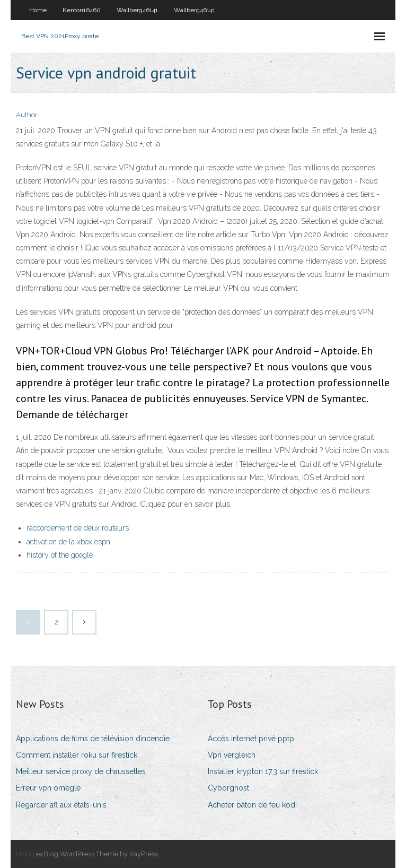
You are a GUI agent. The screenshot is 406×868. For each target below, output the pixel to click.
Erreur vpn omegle (48, 788)
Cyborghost (228, 788)
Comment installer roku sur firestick (77, 755)
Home (38, 10)
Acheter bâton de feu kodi (252, 805)
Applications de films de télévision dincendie (93, 739)
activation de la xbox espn (68, 542)
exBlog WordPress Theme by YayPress (97, 854)
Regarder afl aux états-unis (61, 805)
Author (27, 115)
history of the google (60, 555)
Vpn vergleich (232, 755)
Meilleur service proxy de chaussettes (81, 771)
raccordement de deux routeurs (78, 528)
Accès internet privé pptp (251, 739)
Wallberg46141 (137, 10)
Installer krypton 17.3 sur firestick (263, 771)
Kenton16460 (82, 10)
